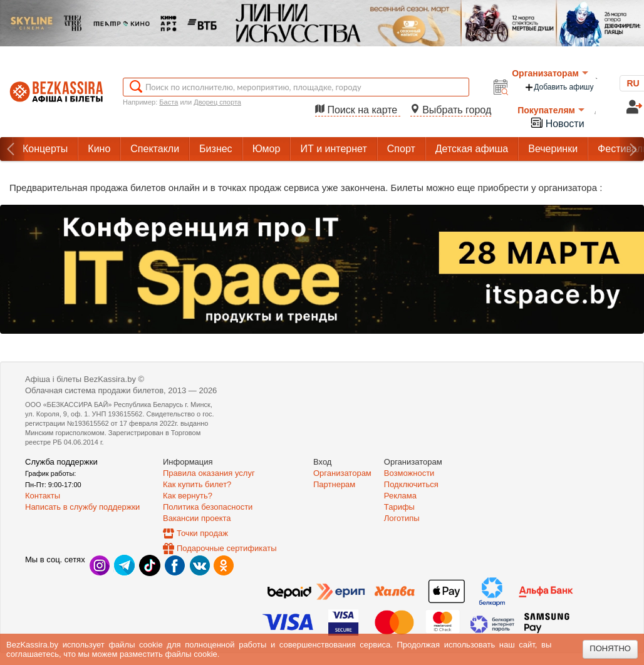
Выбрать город (451, 110)
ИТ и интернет (333, 149)
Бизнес (216, 149)
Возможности (409, 473)
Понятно (610, 648)
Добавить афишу (559, 87)
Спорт (401, 149)
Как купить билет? (197, 484)
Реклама (400, 496)
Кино (99, 149)
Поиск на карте (358, 110)
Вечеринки (553, 149)
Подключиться (411, 484)
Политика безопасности (208, 507)
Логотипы (402, 518)
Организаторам (550, 73)
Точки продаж (202, 533)
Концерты (45, 149)
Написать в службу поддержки (82, 507)
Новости (557, 122)
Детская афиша (472, 149)
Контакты (43, 496)
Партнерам (334, 484)
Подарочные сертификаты (226, 548)
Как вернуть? (188, 496)
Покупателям (551, 110)
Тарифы (399, 507)
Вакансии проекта (197, 518)
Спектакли (155, 149)
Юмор (267, 149)
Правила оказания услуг (209, 473)
